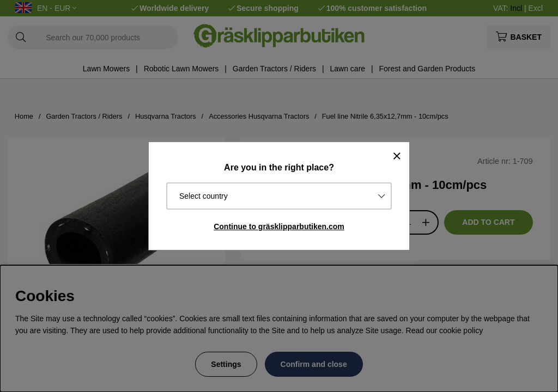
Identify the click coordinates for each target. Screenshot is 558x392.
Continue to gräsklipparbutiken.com (279, 226)
